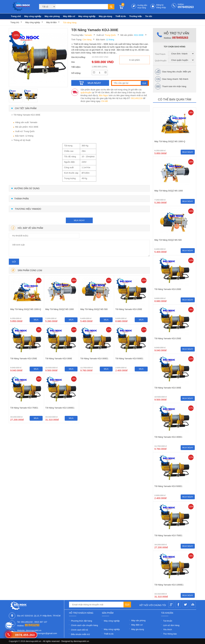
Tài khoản (168, 621)
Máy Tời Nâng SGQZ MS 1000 (60, 309)
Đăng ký (160, 5)
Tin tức (149, 16)
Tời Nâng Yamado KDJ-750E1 (24, 408)
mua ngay (79, 220)
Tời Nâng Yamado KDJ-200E (129, 309)
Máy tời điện (51, 22)
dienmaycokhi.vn (81, 641)
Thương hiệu (136, 16)
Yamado (88, 35)
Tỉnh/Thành (160, 54)
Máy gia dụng (105, 16)
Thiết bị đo (121, 16)
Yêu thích (167, 629)
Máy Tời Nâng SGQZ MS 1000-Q (26, 309)
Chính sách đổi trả (79, 630)
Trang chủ (16, 16)
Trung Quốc (110, 35)
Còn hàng (87, 40)
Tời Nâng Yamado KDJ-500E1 (129, 358)
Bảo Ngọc (104, 95)
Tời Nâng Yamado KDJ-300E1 (94, 358)
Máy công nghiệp (33, 16)
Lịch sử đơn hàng (171, 625)
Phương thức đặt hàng (81, 621)
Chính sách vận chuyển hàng (84, 625)
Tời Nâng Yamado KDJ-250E (24, 358)
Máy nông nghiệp (87, 16)
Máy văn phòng (52, 16)
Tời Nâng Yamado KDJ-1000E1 (60, 408)
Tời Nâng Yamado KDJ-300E (59, 358)
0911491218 (137, 98)
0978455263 (186, 7)
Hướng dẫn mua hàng (142, 6)
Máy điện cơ (69, 16)
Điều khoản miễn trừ (80, 634)
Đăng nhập (161, 8)
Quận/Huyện (161, 61)
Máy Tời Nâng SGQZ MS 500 (94, 309)
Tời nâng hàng (70, 23)
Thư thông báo (170, 634)
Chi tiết (105, 101)
